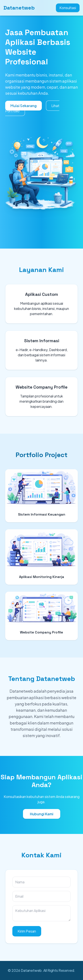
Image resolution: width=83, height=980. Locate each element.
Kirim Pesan (27, 931)
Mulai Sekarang (24, 106)
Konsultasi (68, 8)
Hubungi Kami (42, 814)
